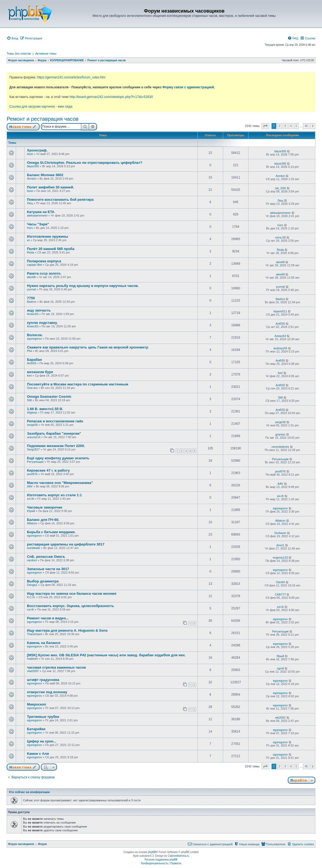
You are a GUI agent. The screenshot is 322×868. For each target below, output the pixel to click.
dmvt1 (280, 545)
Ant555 (280, 324)
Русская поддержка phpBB (161, 860)
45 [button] (306, 126)
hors (30, 228)
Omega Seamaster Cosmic (49, 397)
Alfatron (32, 523)
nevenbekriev (280, 447)
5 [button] (296, 126)
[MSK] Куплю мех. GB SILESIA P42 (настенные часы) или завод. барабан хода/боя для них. (106, 655)
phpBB (152, 852)
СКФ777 (280, 594)
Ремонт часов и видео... (48, 618)
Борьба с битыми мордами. (51, 532)
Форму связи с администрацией (188, 87)
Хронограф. (37, 150)
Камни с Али (38, 754)
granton (280, 434)
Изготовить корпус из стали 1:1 (54, 495)
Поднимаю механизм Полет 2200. (56, 446)
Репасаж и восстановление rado (55, 421)
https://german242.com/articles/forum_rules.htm (71, 77)
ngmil (280, 668)
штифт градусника (43, 680)
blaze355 (280, 151)
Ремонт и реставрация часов (43, 119)
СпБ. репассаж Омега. (46, 557)
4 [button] (291, 126)
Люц (30, 203)
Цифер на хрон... (42, 741)
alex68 (280, 262)
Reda (30, 252)
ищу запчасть (39, 310)
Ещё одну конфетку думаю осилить (58, 458)
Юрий (31, 511)
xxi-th (30, 499)
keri (29, 376)
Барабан (34, 360)
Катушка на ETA (41, 212)
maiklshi (32, 659)
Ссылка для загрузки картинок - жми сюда (41, 107)
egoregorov (34, 339)
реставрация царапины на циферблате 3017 (66, 544)
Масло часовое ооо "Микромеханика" (60, 483)
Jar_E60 (280, 188)
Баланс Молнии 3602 (45, 175)
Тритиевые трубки (43, 717)
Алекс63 (33, 314)
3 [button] (285, 126)
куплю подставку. (42, 323)
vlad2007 (33, 671)
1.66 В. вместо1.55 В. (45, 409)
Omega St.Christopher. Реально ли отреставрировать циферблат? (85, 163)
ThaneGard (34, 634)
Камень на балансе (44, 643)
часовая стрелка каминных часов (57, 667)
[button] (265, 126)
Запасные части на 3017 (48, 569)
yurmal (31, 289)
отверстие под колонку (47, 692)
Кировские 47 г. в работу (48, 470)
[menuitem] (12, 38)
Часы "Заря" (38, 224)
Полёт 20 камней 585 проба (51, 249)
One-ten (32, 388)
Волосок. (35, 335)
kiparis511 (280, 311)
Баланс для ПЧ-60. (43, 520)
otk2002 (280, 718)
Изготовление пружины (48, 236)
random (32, 560)
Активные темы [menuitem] (46, 54)
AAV (30, 486)
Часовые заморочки (45, 507)
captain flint (34, 265)
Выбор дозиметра (43, 581)
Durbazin (280, 533)
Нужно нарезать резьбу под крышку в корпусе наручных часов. (83, 286)
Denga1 (32, 585)
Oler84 (280, 582)
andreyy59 (280, 348)
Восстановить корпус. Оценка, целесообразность (71, 606)
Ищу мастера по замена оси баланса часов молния (72, 594)
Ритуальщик (35, 462)
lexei (30, 154)
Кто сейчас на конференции (29, 792)
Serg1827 (33, 449)
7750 (31, 298)
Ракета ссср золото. (44, 273)
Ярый (280, 656)
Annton (32, 179)
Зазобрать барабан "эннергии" (54, 433)
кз (28, 240)
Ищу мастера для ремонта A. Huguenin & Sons (67, 630)
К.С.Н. (31, 597)
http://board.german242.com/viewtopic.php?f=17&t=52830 (111, 97)
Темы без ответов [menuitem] (19, 54)
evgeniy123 (280, 558)
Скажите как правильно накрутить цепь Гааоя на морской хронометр (88, 347)
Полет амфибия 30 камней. (51, 187)
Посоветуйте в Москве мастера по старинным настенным (78, 384)
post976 (32, 474)
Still (29, 400)
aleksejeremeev (37, 215)
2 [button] (280, 126)
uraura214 (34, 437)
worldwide (34, 548)
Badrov (32, 302)
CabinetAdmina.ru (179, 856)
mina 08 (280, 237)
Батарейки (36, 729)
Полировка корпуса (44, 261)
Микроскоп (36, 704)
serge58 (32, 425)
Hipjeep (32, 412)
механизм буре (40, 372)
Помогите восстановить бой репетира (60, 200)
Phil (29, 351)
